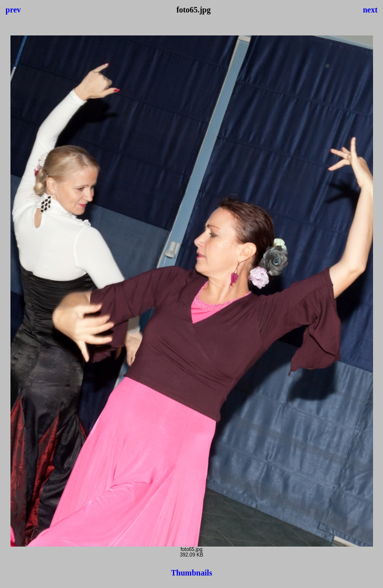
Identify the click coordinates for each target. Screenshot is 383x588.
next (370, 10)
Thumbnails (192, 573)
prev (13, 10)
